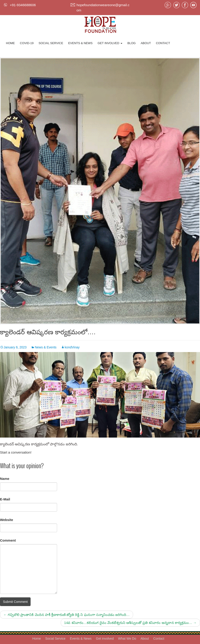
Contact (163, 43)
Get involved (110, 43)
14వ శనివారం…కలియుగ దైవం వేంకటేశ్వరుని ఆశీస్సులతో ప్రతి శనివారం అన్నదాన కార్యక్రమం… (130, 623)
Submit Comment (15, 602)
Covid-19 (27, 43)
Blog (132, 43)
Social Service (51, 43)
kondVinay (72, 347)
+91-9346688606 (23, 5)
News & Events (46, 347)
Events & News (80, 43)
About (146, 43)
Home (10, 43)
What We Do (127, 639)
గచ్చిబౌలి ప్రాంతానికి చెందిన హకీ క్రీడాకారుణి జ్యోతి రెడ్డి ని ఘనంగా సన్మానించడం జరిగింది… (67, 615)
